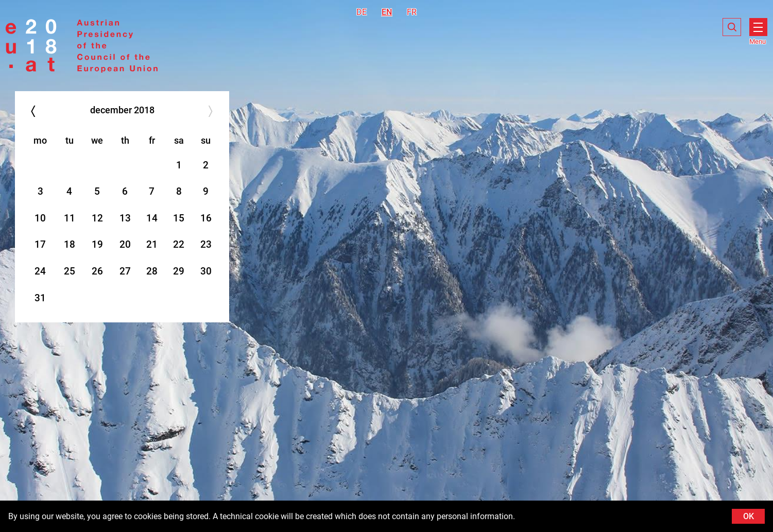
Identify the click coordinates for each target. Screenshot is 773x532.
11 (70, 218)
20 (125, 244)
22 (179, 244)
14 (152, 218)
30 (206, 271)
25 (70, 271)
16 (206, 218)
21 (152, 244)
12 (97, 218)
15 (179, 218)
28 (152, 271)
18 (70, 244)
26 (97, 271)
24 (40, 271)
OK (749, 516)
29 (179, 271)
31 (40, 298)
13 (125, 218)
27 (125, 271)
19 (97, 244)
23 (206, 244)
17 (40, 244)
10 (40, 218)
